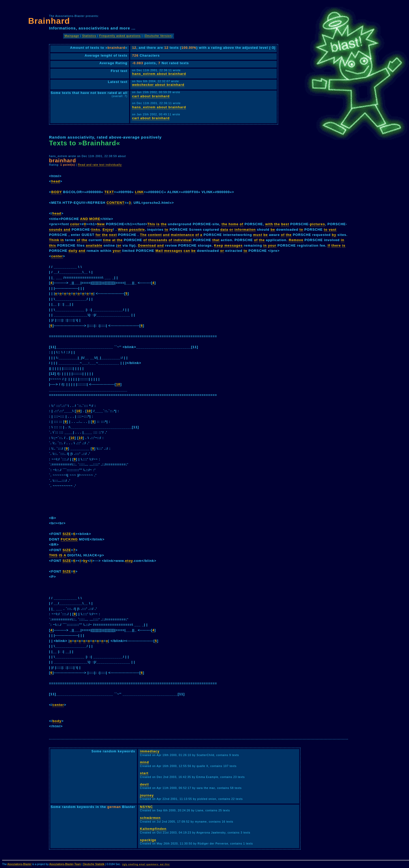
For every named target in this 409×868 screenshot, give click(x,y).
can (187, 251)
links (96, 230)
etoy (129, 561)
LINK (139, 192)
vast (333, 230)
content (155, 235)
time (107, 240)
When (123, 230)
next (113, 235)
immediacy (150, 751)
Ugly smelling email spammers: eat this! (146, 864)
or (231, 230)
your (272, 245)
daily (73, 251)
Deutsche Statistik (94, 864)
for (98, 235)
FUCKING (69, 539)
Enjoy (108, 230)
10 (118, 384)
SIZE (67, 534)
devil (144, 784)
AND (84, 219)
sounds (56, 230)
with (269, 224)
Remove (296, 240)
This (151, 224)
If (329, 245)
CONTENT (116, 203)
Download (147, 245)
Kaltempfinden (153, 829)
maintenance (182, 235)
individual (183, 240)
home (233, 224)
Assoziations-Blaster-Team (65, 864)
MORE (95, 219)
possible (137, 230)
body (57, 721)
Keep (219, 245)
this (53, 245)
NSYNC (146, 807)
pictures (317, 224)
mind (144, 762)
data (224, 230)
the (164, 224)
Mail (159, 251)
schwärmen (150, 818)
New (101, 224)
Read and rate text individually (100, 165)
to (166, 230)
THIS (53, 555)
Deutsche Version (158, 36)
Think (54, 240)
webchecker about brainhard (158, 85)
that (216, 240)
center (57, 256)
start (144, 773)
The (143, 235)
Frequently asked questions (120, 36)
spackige (148, 840)
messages (233, 245)
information (245, 230)
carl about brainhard (151, 96)
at (114, 240)
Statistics (89, 36)
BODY (56, 192)
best (285, 224)
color (75, 224)
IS (61, 555)
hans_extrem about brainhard (159, 74)
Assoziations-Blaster (19, 864)
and (67, 230)
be (273, 230)
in (62, 240)
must (258, 235)
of (242, 224)
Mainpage (72, 36)
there (336, 245)
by (334, 235)
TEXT (109, 192)
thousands (158, 240)
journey (147, 795)
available (94, 245)
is (158, 224)
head (56, 181)
